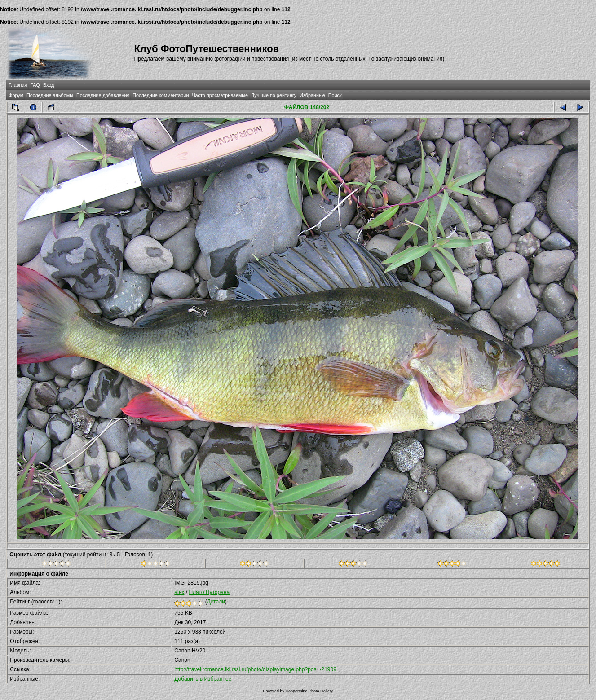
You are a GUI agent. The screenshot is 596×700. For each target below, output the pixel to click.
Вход (49, 85)
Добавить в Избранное (203, 679)
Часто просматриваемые (220, 95)
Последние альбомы (50, 95)
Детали (216, 602)
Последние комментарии (161, 95)
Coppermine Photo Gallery (309, 691)
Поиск (335, 95)
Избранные (312, 95)
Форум (16, 95)
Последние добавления (103, 95)
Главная (18, 85)
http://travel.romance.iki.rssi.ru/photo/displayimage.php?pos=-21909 (255, 669)
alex (179, 592)
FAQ (35, 85)
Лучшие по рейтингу (274, 95)
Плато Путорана (209, 592)
